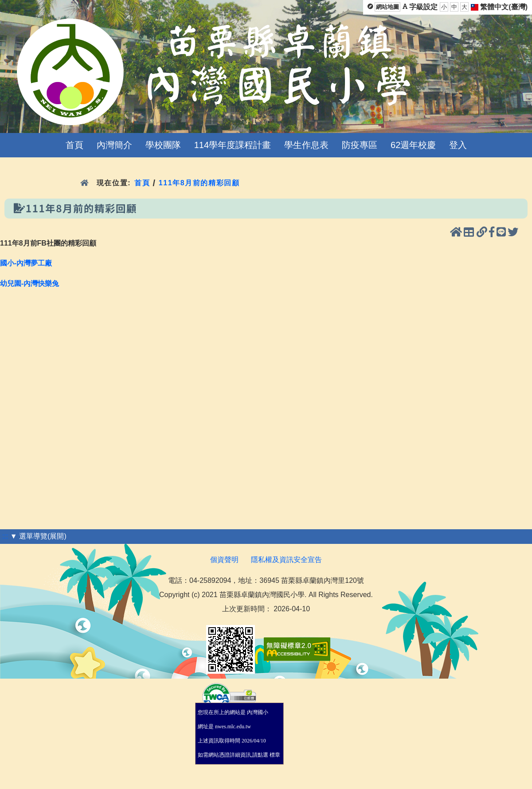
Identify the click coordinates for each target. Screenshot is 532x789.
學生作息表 (306, 145)
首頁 (74, 145)
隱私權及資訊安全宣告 (286, 560)
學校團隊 (163, 145)
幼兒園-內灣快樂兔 (29, 283)
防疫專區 (360, 145)
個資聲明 (224, 560)
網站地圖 (387, 7)
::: (5, 536)
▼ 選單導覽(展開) (38, 536)
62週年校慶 (413, 145)
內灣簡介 (114, 145)
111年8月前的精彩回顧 (199, 183)
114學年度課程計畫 (233, 145)
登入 (458, 145)
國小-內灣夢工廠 (26, 263)
